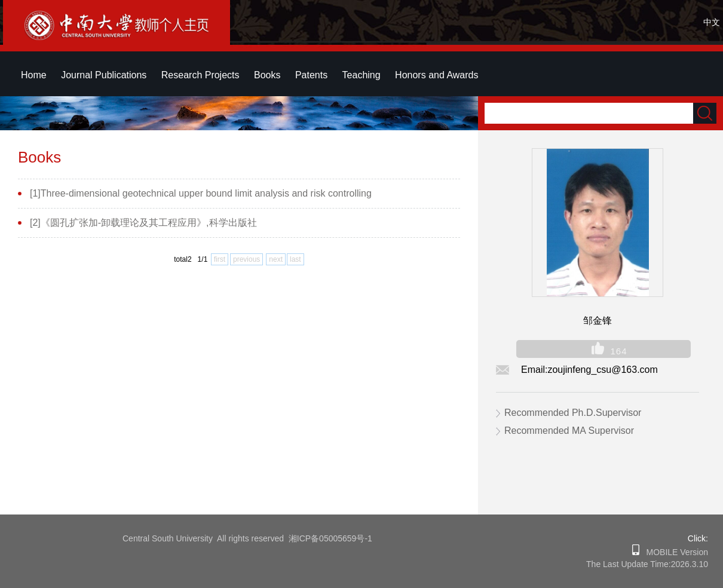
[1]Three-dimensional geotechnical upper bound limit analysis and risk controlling (201, 193)
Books (267, 75)
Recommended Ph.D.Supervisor (573, 413)
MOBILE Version (674, 552)
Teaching (362, 75)
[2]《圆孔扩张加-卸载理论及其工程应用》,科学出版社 (143, 223)
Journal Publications (104, 75)
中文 (712, 22)
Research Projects (200, 75)
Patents (311, 75)
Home (34, 75)
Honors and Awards (436, 75)
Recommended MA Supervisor (569, 431)
